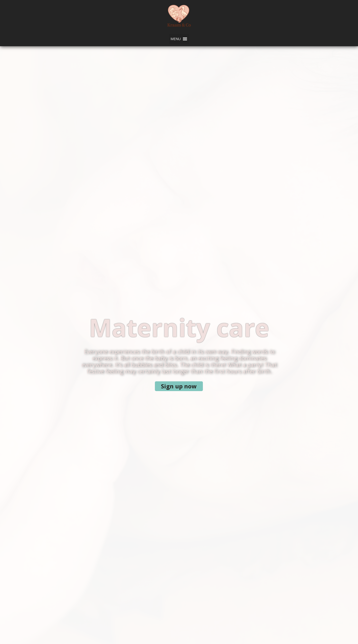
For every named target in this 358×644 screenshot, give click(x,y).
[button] (176, 39)
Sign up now (179, 386)
